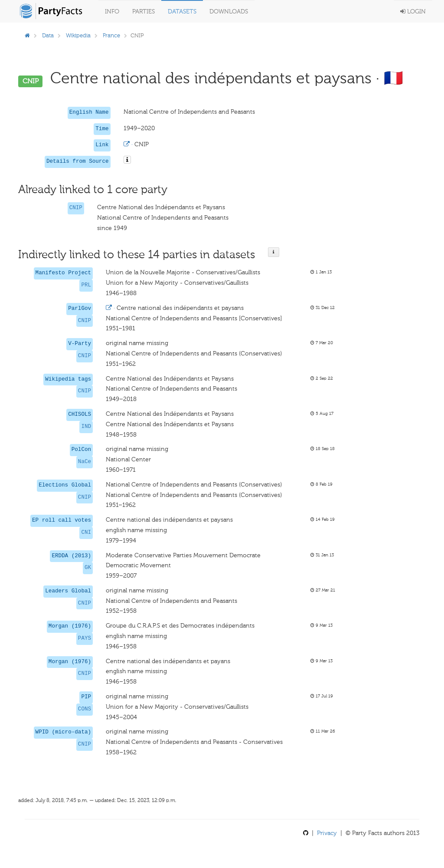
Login (413, 12)
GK (88, 568)
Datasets (182, 12)
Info (112, 12)
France (111, 35)
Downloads (229, 12)
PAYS (85, 638)
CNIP (76, 208)
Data (48, 35)
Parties (144, 12)
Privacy (327, 833)
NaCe (85, 462)
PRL (86, 285)
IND (86, 427)
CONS (85, 709)
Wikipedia (78, 35)
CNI (86, 533)
